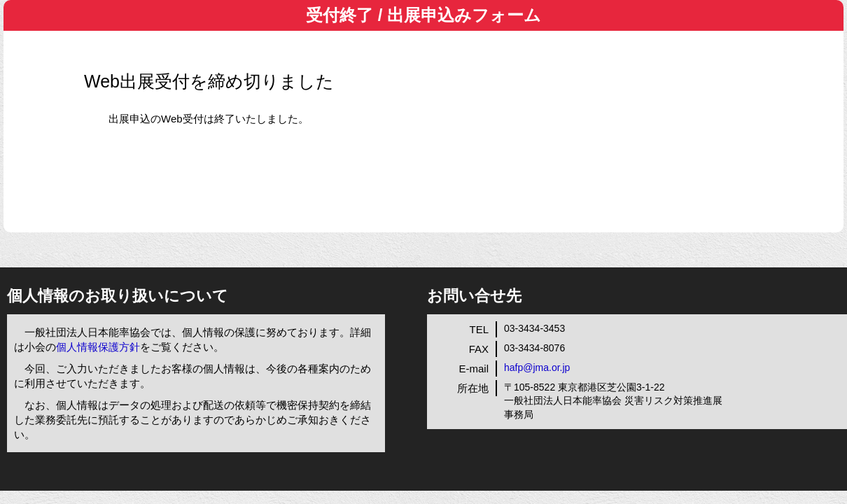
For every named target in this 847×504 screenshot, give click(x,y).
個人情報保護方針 (98, 347)
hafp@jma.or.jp (537, 367)
